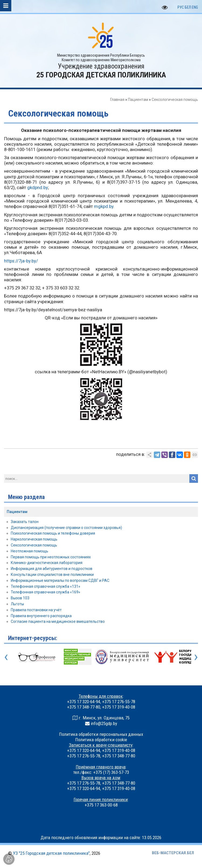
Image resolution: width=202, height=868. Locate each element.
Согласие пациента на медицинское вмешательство (58, 621)
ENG (195, 7)
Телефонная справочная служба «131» (46, 586)
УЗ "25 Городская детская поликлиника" (51, 853)
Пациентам (138, 100)
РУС (181, 7)
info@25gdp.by (104, 723)
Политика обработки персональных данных (101, 734)
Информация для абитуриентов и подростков (52, 569)
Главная (117, 100)
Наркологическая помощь (34, 539)
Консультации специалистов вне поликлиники (52, 575)
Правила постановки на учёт (36, 610)
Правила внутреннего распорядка (41, 616)
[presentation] (6, 657)
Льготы (17, 604)
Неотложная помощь (29, 551)
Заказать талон (25, 522)
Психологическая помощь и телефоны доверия (53, 533)
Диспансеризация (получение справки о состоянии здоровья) (66, 528)
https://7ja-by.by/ (21, 261)
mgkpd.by (104, 206)
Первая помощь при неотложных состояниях (51, 557)
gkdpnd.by (38, 187)
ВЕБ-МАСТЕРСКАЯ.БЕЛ (173, 853)
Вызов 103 (20, 598)
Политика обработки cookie (101, 740)
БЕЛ (188, 7)
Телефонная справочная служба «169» (46, 592)
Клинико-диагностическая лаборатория (47, 563)
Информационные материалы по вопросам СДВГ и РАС (60, 580)
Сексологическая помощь (34, 545)
